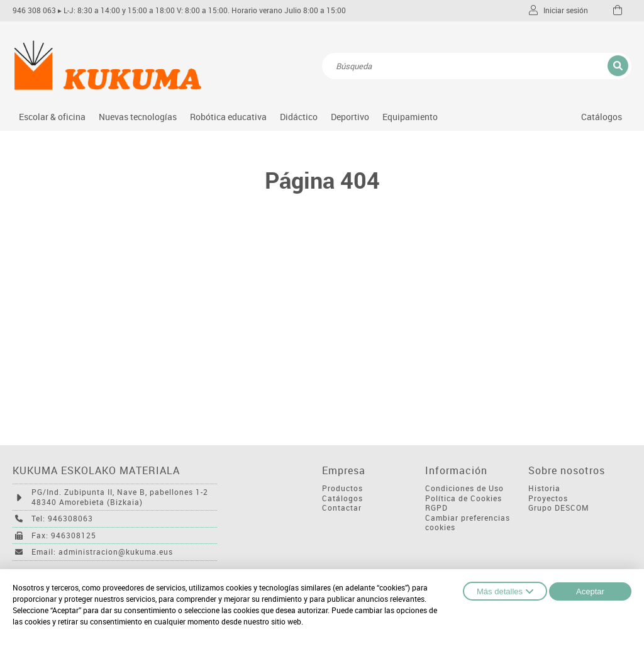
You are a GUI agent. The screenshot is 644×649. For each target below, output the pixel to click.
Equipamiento (410, 117)
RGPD (436, 508)
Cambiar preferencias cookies (468, 523)
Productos (342, 488)
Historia (544, 488)
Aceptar (590, 591)
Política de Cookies (464, 498)
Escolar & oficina (52, 117)
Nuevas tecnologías (138, 117)
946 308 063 (34, 10)
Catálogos (602, 117)
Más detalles (505, 591)
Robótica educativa (228, 117)
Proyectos (548, 498)
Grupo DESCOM (559, 508)
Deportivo (350, 117)
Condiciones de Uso (464, 488)
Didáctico (299, 117)
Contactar (342, 508)
